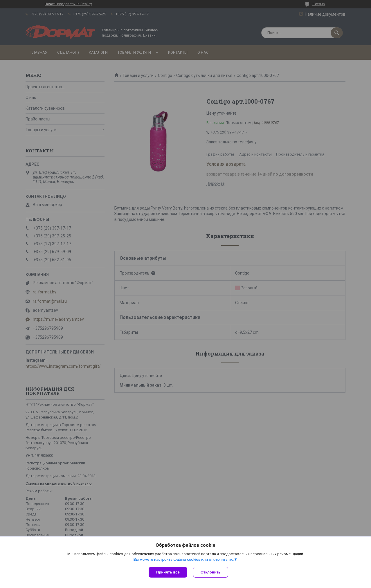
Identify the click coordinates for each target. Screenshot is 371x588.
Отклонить (211, 572)
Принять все (168, 572)
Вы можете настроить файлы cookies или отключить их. (183, 559)
